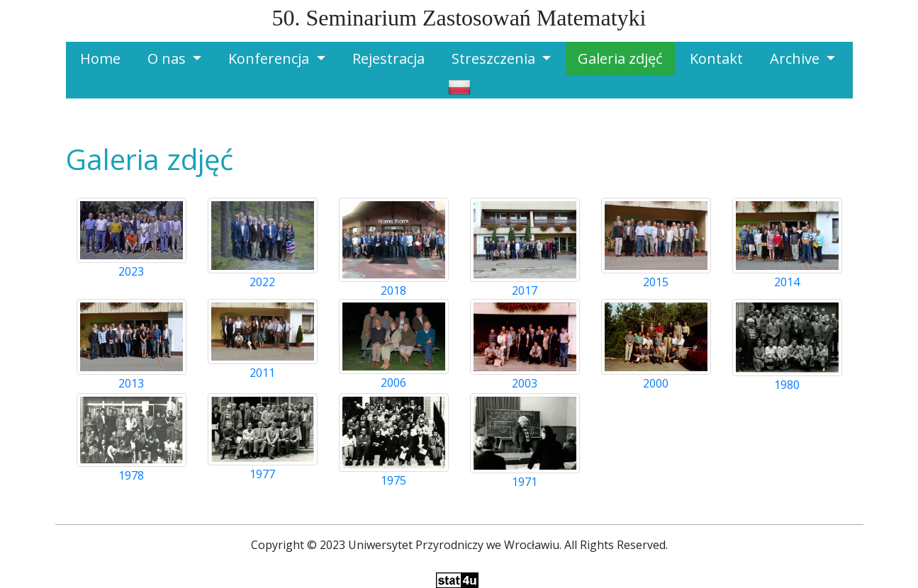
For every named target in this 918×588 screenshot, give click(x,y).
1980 (787, 385)
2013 (131, 383)
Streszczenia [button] (495, 58)
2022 (262, 282)
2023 (131, 271)
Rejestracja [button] (388, 58)
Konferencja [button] (270, 58)
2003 (525, 383)
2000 (656, 383)
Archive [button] (796, 58)
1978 (131, 475)
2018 (393, 290)
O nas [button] (168, 58)
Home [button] (100, 58)
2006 (393, 383)
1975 (393, 480)
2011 (262, 373)
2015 (656, 282)
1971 (525, 482)
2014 (787, 282)
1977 (262, 474)
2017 (525, 290)
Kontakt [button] (716, 58)
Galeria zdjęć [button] (620, 58)
